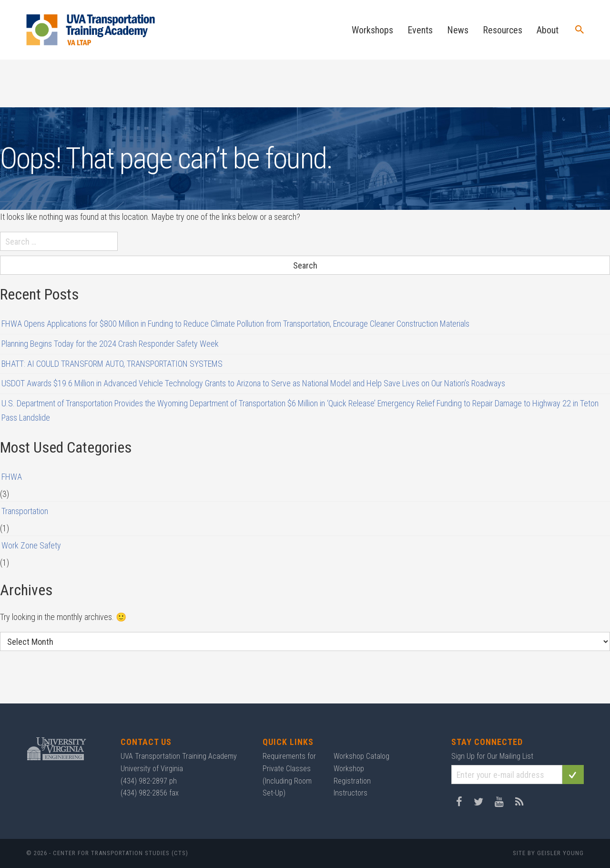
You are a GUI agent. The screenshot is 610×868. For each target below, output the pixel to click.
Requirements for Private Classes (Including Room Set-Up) (289, 775)
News (458, 30)
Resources (503, 30)
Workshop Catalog (361, 756)
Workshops (372, 30)
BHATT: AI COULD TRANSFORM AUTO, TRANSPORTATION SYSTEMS (112, 364)
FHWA (12, 477)
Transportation (25, 511)
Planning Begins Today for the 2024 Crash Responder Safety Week (110, 344)
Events (420, 30)
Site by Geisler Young (548, 853)
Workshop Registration (352, 775)
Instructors (351, 793)
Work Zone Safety (31, 545)
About (548, 30)
